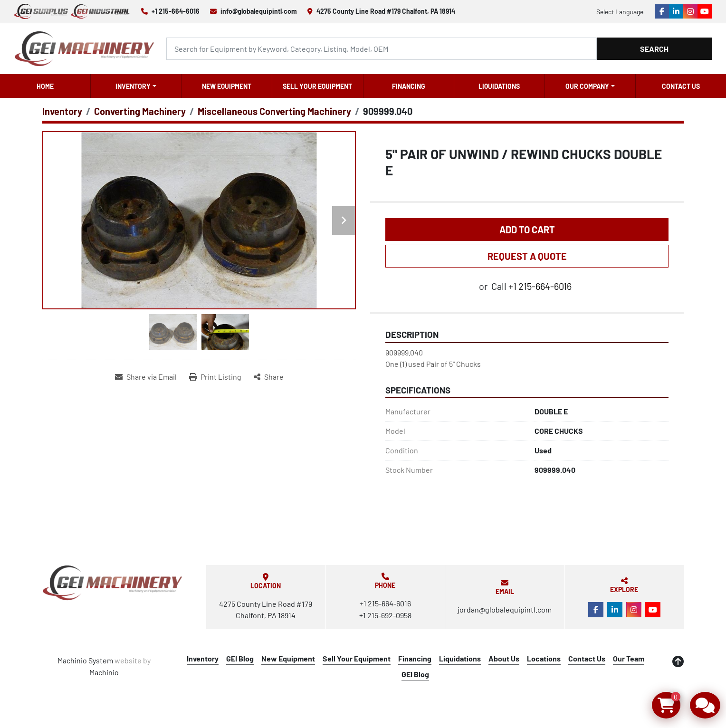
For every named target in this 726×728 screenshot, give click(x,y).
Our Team (629, 658)
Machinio (104, 672)
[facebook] (662, 11)
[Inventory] (62, 111)
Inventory (133, 86)
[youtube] (705, 11)
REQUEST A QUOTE (527, 256)
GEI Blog (240, 658)
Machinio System (85, 660)
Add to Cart (527, 230)
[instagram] (690, 11)
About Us (504, 658)
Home (45, 86)
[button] (136, 86)
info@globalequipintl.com (259, 11)
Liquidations (499, 86)
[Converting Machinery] (140, 111)
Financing (409, 86)
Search (654, 49)
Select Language (620, 12)
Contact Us (681, 86)
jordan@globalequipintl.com (505, 609)
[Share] (269, 377)
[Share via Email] (146, 377)
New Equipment (227, 86)
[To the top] (678, 661)
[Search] (382, 49)
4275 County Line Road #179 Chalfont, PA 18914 (386, 11)
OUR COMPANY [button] (587, 86)
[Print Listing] (215, 377)
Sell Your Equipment (317, 86)
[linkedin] (676, 11)
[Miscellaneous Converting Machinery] (274, 111)
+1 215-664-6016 (176, 11)
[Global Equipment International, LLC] (113, 583)
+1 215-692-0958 (385, 615)
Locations (544, 658)
